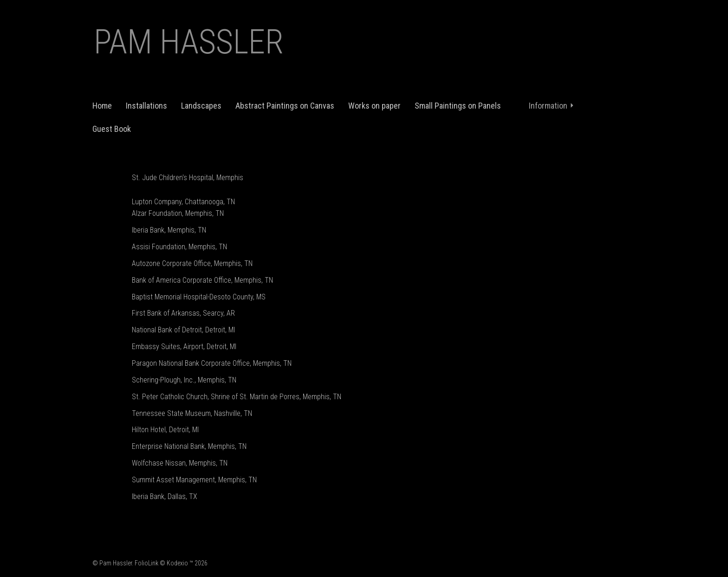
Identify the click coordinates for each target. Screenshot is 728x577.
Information (552, 106)
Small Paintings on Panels (458, 106)
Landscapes (201, 106)
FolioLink (146, 563)
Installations (146, 106)
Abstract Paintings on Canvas (285, 106)
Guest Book (112, 129)
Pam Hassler (189, 42)
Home (102, 106)
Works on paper (374, 106)
